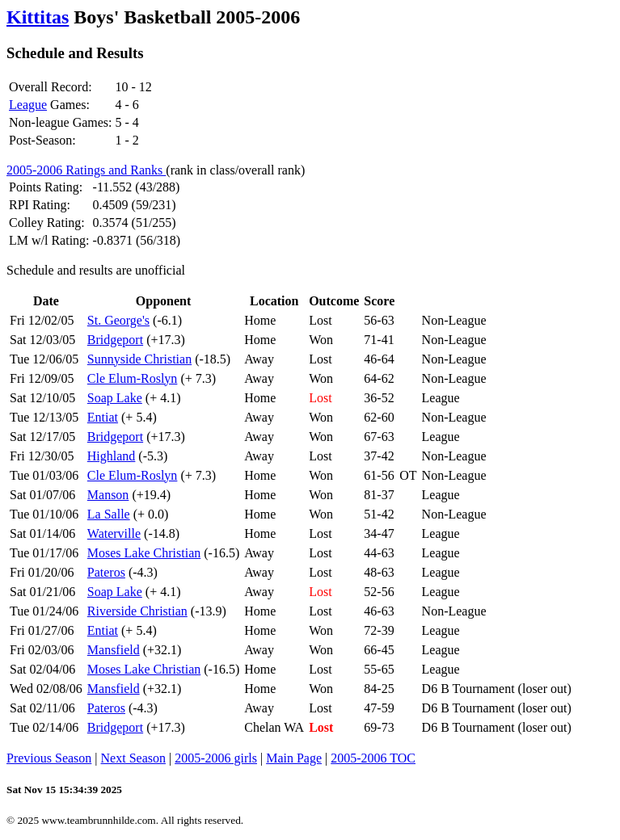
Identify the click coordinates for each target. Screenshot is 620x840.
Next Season (133, 758)
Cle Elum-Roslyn (133, 378)
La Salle (109, 514)
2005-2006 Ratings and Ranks (86, 170)
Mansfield (114, 650)
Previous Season (49, 758)
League (28, 105)
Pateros (106, 572)
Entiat (103, 417)
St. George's (118, 320)
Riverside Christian (137, 611)
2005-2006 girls (216, 758)
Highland (112, 456)
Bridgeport (115, 340)
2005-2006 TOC (373, 758)
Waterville (114, 533)
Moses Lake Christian (144, 553)
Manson (108, 495)
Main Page (294, 758)
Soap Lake (115, 398)
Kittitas (38, 17)
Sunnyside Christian (139, 359)
